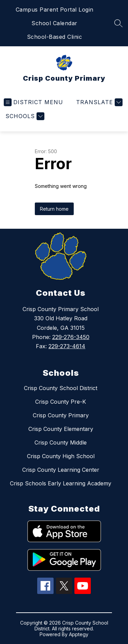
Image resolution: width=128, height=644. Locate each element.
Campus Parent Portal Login (55, 10)
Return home (54, 209)
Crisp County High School (61, 456)
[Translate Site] (98, 102)
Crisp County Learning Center (61, 470)
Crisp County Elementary (61, 429)
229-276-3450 (71, 337)
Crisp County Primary (61, 415)
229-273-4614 (67, 346)
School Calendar (54, 23)
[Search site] (118, 23)
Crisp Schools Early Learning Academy (61, 483)
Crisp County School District (61, 388)
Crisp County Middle (61, 442)
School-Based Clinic (55, 37)
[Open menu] (33, 102)
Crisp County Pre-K (61, 402)
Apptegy (79, 634)
